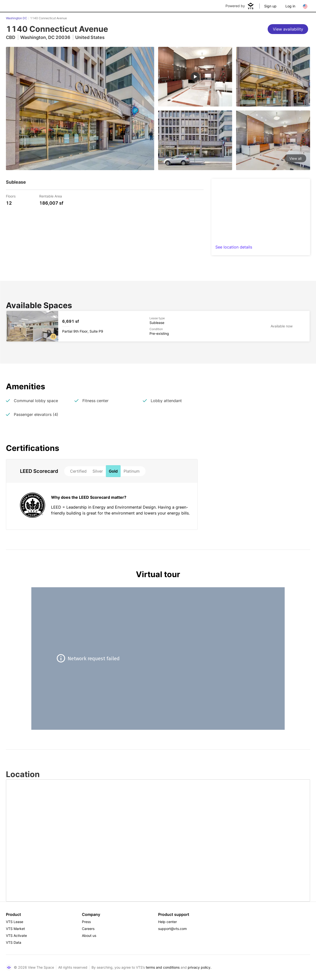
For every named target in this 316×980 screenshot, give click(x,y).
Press (86, 922)
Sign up (270, 6)
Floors (11, 196)
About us (89, 935)
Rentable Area (51, 196)
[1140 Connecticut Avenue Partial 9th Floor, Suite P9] (158, 326)
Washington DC (17, 18)
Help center (167, 922)
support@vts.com (172, 929)
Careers (88, 929)
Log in (290, 6)
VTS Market (15, 929)
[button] (53, 337)
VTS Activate (16, 935)
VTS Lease (15, 922)
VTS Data (14, 942)
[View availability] (288, 29)
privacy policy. (200, 967)
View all (295, 158)
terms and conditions (163, 967)
